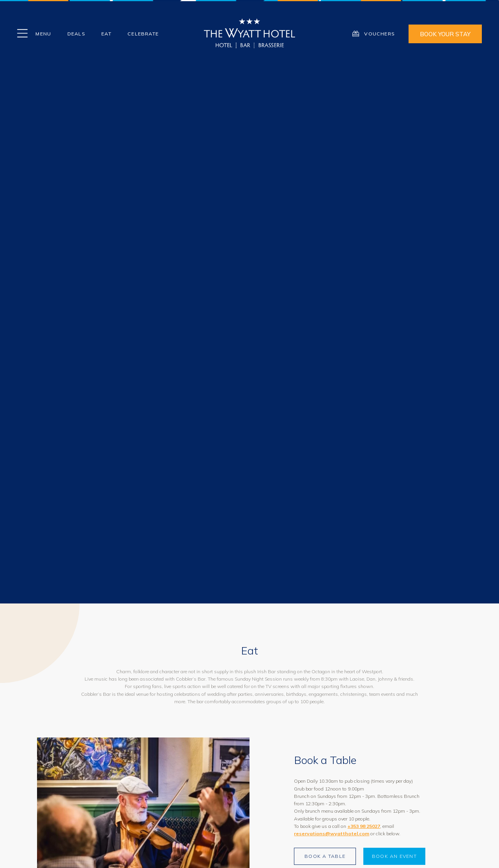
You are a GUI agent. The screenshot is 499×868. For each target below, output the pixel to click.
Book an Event (394, 856)
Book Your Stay (445, 34)
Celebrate (143, 34)
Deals (76, 34)
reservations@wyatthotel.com (332, 834)
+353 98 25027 (364, 826)
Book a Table (325, 856)
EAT (106, 34)
